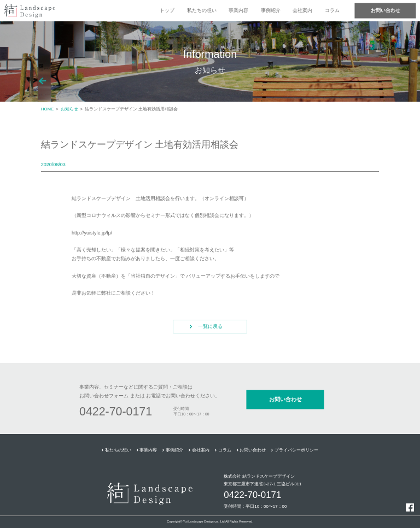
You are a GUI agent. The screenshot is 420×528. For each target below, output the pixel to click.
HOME (48, 109)
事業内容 (238, 10)
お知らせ (69, 109)
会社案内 (302, 10)
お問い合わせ (386, 10)
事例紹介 (271, 10)
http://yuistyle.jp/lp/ (92, 233)
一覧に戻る (210, 326)
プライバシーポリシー (296, 450)
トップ (167, 10)
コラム (332, 10)
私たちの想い (202, 10)
